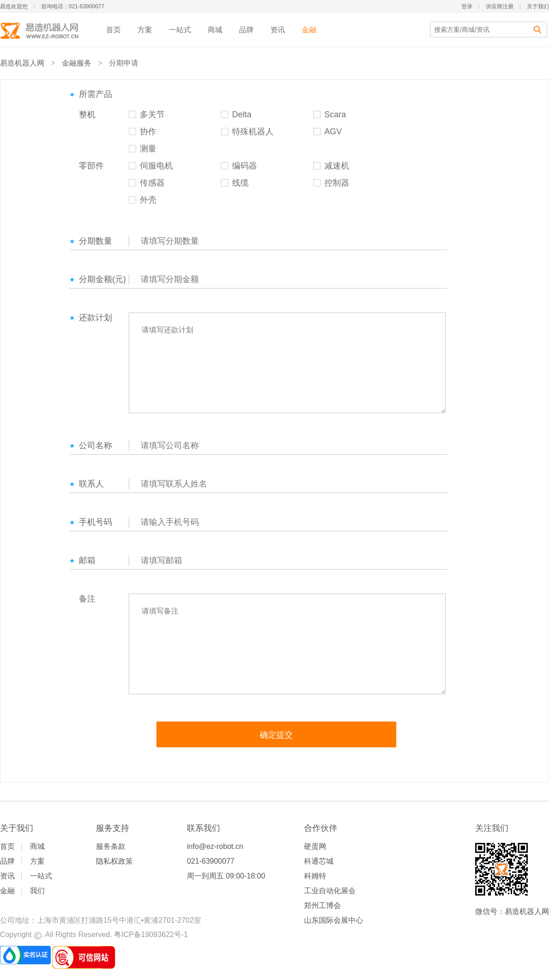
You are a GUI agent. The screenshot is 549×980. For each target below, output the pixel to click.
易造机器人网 (22, 63)
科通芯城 (319, 861)
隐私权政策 (114, 861)
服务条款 (111, 846)
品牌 (246, 30)
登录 (467, 6)
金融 (309, 30)
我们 (37, 891)
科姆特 (315, 876)
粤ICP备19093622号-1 (151, 935)
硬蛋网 (315, 846)
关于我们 (538, 6)
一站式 (180, 30)
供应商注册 (500, 6)
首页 (113, 30)
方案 (145, 30)
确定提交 (276, 735)
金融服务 (77, 63)
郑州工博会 (322, 905)
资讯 (278, 30)
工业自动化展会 (330, 891)
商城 (215, 30)
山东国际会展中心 (334, 920)
